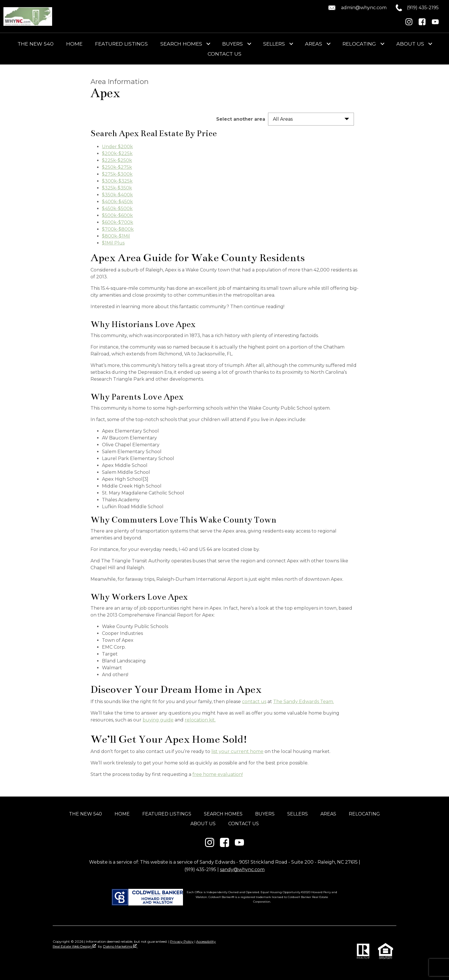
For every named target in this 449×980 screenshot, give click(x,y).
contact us (254, 702)
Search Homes (223, 814)
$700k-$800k (118, 229)
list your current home (237, 751)
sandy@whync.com (242, 870)
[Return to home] (28, 16)
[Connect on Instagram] (409, 24)
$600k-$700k (118, 222)
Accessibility (206, 941)
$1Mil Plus (113, 243)
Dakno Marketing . (120, 946)
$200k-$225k (117, 153)
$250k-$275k (117, 167)
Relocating (364, 814)
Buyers (265, 814)
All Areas (283, 119)
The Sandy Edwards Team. (304, 702)
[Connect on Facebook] (422, 24)
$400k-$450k (117, 202)
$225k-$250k (117, 160)
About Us (203, 824)
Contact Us (224, 54)
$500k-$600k (117, 215)
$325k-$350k (117, 188)
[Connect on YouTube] (435, 24)
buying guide (158, 720)
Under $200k (117, 147)
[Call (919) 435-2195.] (413, 8)
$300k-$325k (117, 181)
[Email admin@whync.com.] (357, 8)
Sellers (298, 814)
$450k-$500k (117, 209)
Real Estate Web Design (74, 946)
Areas (328, 814)
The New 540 (36, 44)
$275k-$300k (117, 174)
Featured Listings (121, 44)
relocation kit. (200, 720)
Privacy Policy (182, 941)
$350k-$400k (117, 195)
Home (74, 44)
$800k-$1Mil (116, 236)
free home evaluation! (218, 774)
